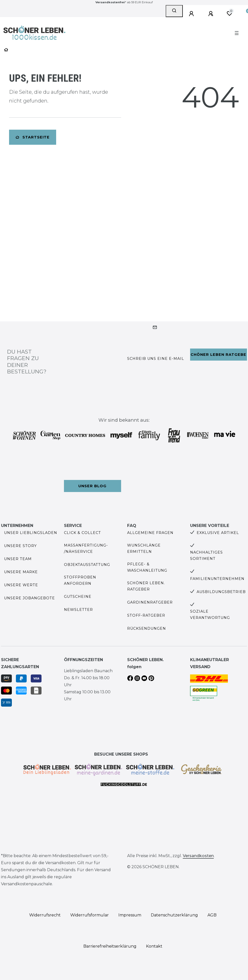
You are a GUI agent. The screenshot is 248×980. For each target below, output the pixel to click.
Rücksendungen (147, 628)
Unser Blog (92, 486)
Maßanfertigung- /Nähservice (86, 548)
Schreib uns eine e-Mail (156, 359)
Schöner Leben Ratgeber (219, 355)
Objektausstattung (87, 565)
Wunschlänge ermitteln (144, 548)
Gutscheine (78, 597)
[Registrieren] (211, 14)
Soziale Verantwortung (210, 615)
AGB (212, 915)
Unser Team (18, 559)
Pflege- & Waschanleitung (147, 567)
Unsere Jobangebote (29, 598)
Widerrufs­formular (90, 915)
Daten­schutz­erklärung (174, 915)
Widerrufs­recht (45, 915)
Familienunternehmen (217, 579)
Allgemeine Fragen (150, 533)
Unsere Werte (21, 585)
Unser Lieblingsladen (31, 533)
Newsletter (78, 610)
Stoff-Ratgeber (146, 615)
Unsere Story (20, 546)
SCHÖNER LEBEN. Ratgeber (146, 586)
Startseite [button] (33, 137)
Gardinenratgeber (150, 602)
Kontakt (154, 946)
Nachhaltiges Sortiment (206, 555)
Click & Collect (82, 533)
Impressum (130, 915)
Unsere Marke (21, 572)
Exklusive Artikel (218, 533)
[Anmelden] (192, 14)
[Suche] (174, 11)
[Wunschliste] (229, 14)
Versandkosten (198, 856)
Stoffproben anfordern (80, 580)
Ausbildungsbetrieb (221, 592)
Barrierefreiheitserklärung (110, 946)
